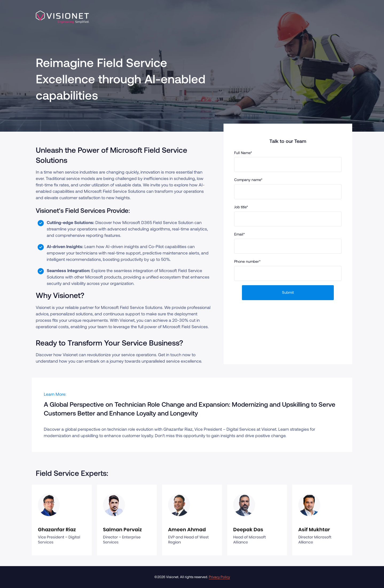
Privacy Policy (219, 577)
